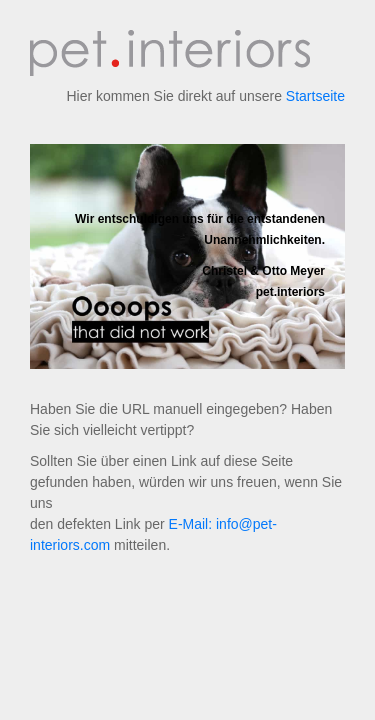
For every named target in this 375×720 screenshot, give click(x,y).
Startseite (315, 96)
